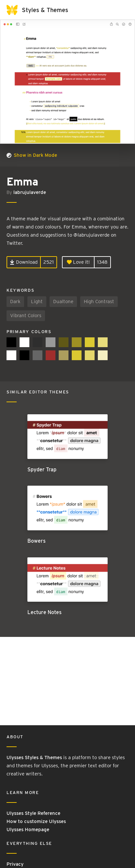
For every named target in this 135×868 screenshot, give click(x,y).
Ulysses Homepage (28, 830)
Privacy (15, 864)
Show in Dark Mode (32, 155)
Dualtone (63, 302)
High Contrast (99, 302)
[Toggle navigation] (122, 10)
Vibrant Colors (26, 316)
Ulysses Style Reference (33, 813)
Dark (15, 302)
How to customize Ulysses (36, 821)
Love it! (78, 262)
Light (37, 302)
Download (24, 262)
